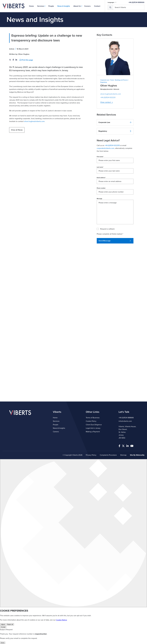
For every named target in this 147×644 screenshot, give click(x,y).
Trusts (112, 80)
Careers (87, 6)
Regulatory (104, 82)
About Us (77, 6)
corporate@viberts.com (106, 148)
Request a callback (107, 229)
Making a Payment (93, 432)
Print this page (26, 60)
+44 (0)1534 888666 (136, 2)
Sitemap (123, 455)
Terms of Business (93, 418)
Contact (97, 6)
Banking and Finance (121, 80)
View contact (107, 102)
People (51, 6)
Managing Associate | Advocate (110, 89)
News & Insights (64, 6)
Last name (100, 167)
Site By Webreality (137, 455)
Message (99, 199)
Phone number (101, 188)
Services (41, 6)
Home (31, 6)
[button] (115, 122)
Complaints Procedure (108, 455)
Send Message (115, 241)
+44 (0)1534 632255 (112, 145)
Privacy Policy (91, 455)
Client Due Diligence (94, 425)
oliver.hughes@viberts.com (34, 121)
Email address (101, 178)
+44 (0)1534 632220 (108, 97)
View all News (17, 130)
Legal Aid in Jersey (93, 428)
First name (100, 157)
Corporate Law (105, 80)
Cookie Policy (91, 421)
